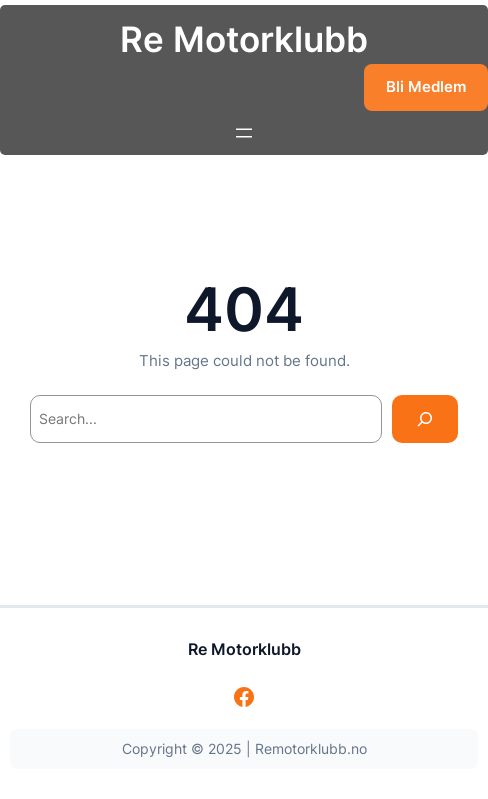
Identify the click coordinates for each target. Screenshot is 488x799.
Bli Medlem (426, 86)
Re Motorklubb (244, 39)
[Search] (425, 418)
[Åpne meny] (244, 133)
